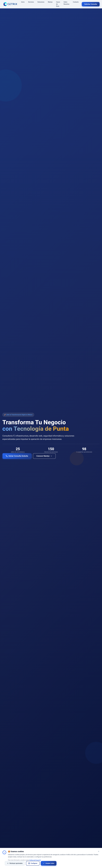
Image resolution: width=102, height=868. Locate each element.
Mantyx (50, 2)
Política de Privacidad (35, 860)
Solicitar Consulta (91, 4)
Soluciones (41, 2)
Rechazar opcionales (15, 863)
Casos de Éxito (58, 4)
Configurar (33, 863)
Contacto (76, 2)
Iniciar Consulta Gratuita (17, 456)
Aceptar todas (49, 863)
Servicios (31, 2)
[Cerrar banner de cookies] (99, 851)
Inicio (23, 2)
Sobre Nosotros (66, 3)
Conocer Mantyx (44, 456)
